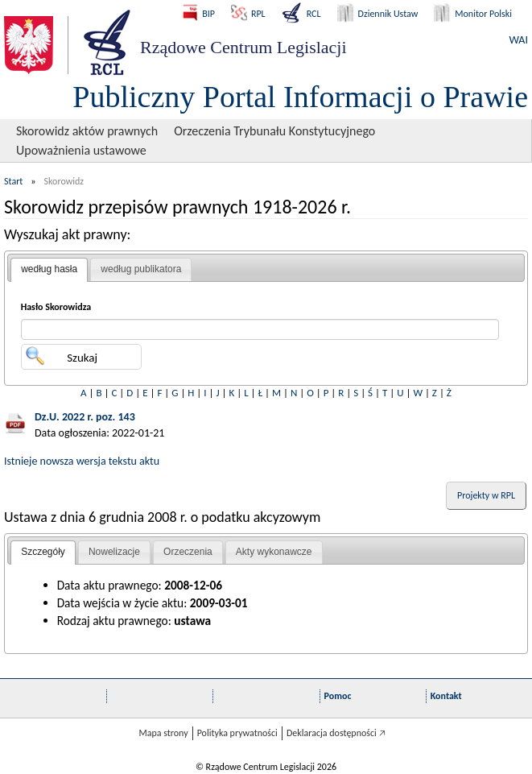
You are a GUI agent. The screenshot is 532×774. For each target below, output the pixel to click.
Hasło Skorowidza (56, 307)
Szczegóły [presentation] (43, 552)
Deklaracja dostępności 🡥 (336, 733)
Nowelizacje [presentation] (114, 552)
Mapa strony (163, 733)
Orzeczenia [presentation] (188, 552)
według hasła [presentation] (49, 269)
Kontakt (446, 696)
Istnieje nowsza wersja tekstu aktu (82, 461)
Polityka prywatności (237, 733)
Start (13, 181)
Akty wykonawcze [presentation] (274, 552)
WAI (519, 40)
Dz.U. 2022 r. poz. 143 (85, 417)
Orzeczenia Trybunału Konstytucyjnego (274, 131)
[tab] (49, 270)
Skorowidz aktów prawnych (87, 131)
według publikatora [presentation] (141, 269)
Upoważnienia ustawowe (81, 150)
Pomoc (338, 696)
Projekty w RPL (486, 495)
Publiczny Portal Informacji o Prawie (300, 97)
